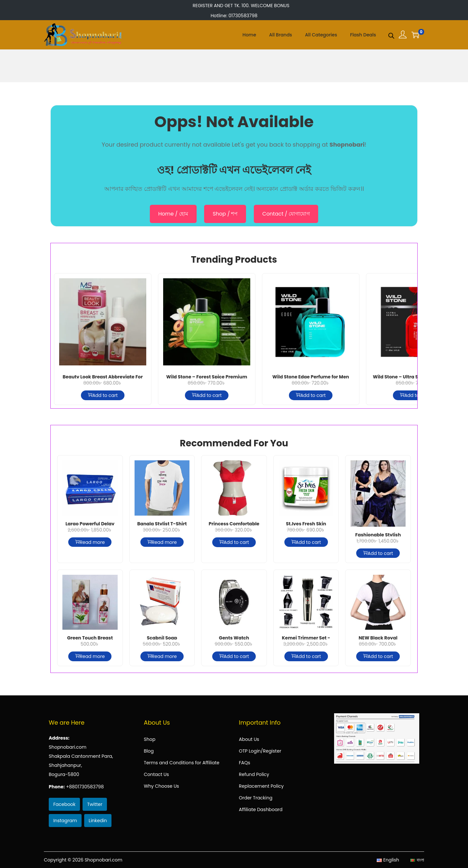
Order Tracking (256, 798)
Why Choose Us (162, 786)
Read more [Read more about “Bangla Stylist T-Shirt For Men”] (162, 542)
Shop (150, 739)
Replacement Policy (261, 786)
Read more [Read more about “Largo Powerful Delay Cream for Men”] (90, 542)
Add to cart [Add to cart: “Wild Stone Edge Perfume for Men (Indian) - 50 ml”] (311, 395)
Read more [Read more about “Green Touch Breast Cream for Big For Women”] (90, 656)
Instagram (65, 821)
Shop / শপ (225, 214)
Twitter (95, 804)
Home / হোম (173, 214)
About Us (249, 739)
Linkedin (98, 821)
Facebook (64, 804)
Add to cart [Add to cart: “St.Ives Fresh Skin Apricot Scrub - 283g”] (306, 542)
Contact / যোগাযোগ (286, 214)
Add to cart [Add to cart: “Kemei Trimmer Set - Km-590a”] (306, 656)
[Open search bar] (391, 34)
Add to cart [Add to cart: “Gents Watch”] (234, 656)
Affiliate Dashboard (261, 809)
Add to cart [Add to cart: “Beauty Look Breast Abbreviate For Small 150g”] (103, 395)
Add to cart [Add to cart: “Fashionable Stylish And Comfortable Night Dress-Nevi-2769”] (378, 553)
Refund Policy (254, 774)
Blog (149, 751)
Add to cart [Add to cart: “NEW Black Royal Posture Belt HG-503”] (378, 656)
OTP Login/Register (260, 751)
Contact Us (156, 774)
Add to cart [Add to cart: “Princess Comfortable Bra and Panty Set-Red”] (234, 542)
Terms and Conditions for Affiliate (182, 763)
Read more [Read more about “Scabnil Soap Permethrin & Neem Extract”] (162, 656)
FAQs (245, 763)
